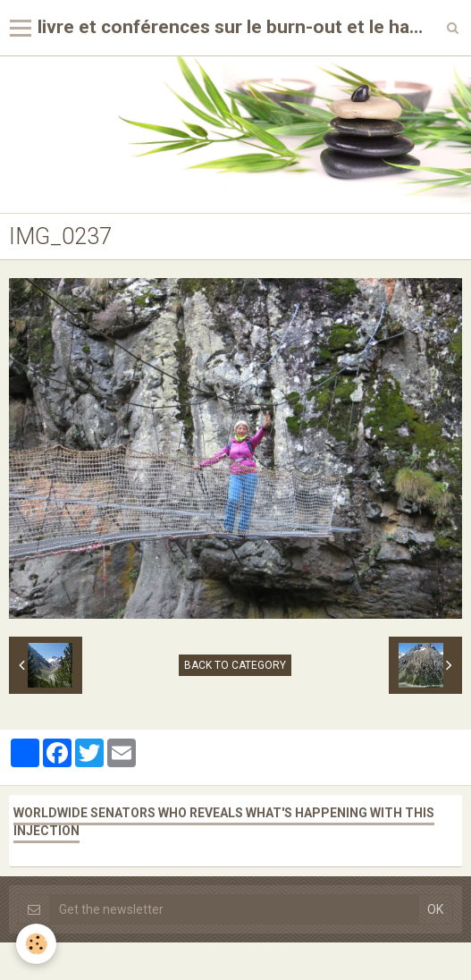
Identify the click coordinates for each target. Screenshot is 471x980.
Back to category (235, 665)
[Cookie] (36, 944)
